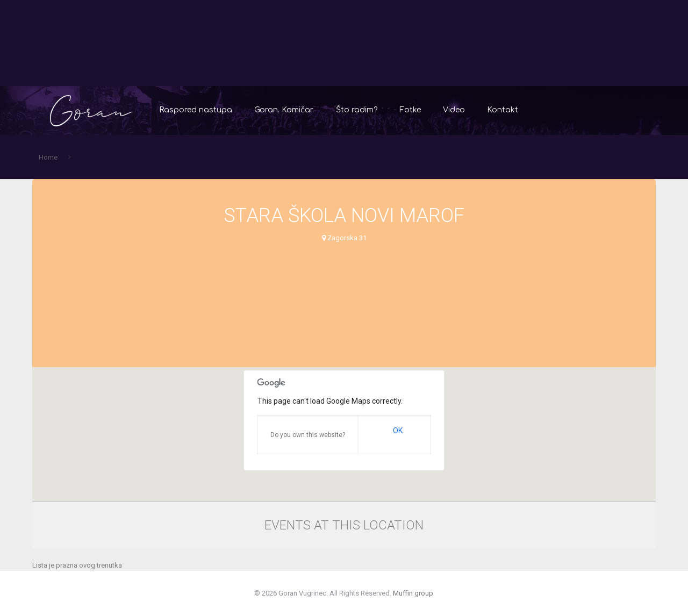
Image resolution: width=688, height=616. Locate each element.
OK (398, 431)
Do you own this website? (308, 435)
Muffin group (413, 593)
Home (48, 157)
